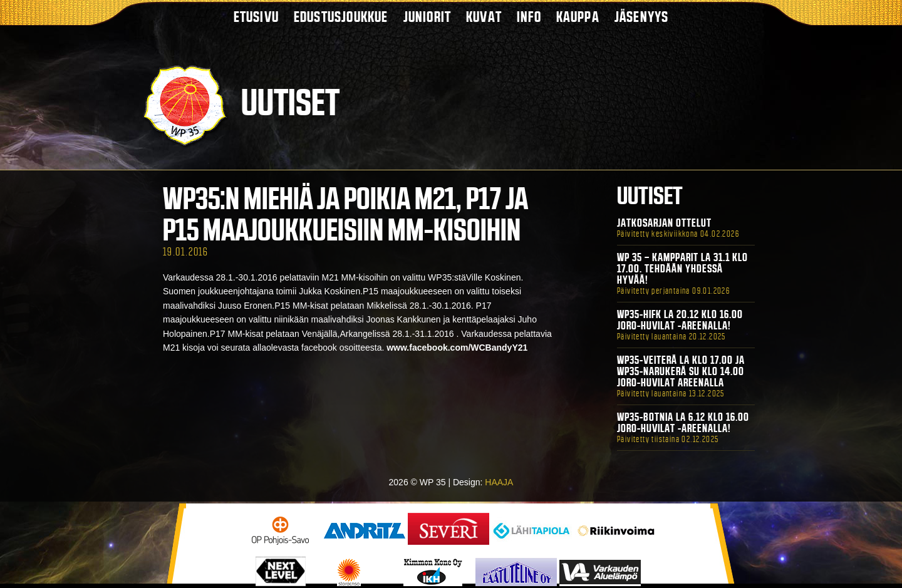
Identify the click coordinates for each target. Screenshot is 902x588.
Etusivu (256, 17)
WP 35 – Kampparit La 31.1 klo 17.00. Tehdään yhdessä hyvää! (682, 269)
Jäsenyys (642, 17)
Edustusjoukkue (341, 17)
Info (529, 17)
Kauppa (578, 17)
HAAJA (499, 482)
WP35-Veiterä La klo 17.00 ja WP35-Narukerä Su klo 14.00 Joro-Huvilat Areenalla (681, 371)
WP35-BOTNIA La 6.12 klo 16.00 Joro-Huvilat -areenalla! (683, 423)
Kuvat (484, 17)
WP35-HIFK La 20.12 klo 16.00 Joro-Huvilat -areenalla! (680, 320)
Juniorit (428, 17)
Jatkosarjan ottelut (664, 223)
